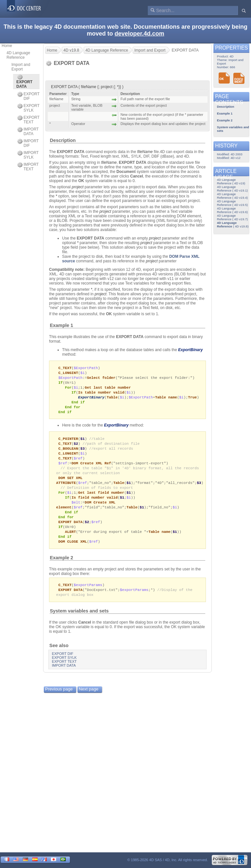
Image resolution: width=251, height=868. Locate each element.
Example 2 (62, 568)
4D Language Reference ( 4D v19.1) (232, 189)
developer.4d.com (139, 34)
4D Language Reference (18, 55)
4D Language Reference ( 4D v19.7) (232, 217)
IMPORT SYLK (28, 155)
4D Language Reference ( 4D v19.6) (232, 210)
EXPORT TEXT (28, 120)
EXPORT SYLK (28, 108)
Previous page (59, 700)
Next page (89, 700)
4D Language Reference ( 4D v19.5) (232, 203)
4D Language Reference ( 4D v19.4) (232, 196)
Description (63, 140)
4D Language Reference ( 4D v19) (231, 181)
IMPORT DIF (28, 143)
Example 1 (62, 325)
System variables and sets (79, 622)
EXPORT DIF (28, 96)
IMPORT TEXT (28, 167)
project (78, 187)
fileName (145, 152)
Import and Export (21, 67)
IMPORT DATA (28, 132)
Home (7, 46)
